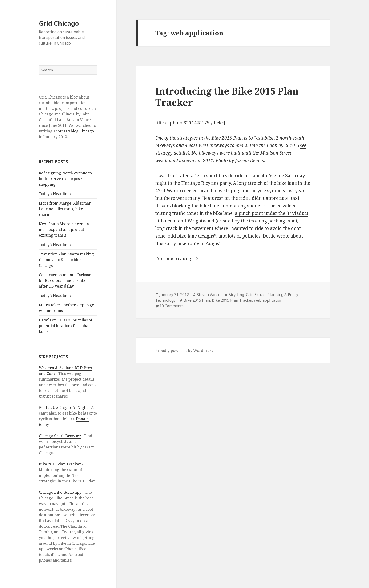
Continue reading (177, 259)
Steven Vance (209, 295)
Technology (165, 300)
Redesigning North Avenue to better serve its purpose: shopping (65, 179)
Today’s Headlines (55, 194)
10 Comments (172, 306)
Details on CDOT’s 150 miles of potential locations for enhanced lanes (68, 326)
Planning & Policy (283, 295)
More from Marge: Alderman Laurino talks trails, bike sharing (65, 209)
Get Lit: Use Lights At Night (63, 407)
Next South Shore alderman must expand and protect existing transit (64, 230)
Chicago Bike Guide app (60, 492)
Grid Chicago (59, 23)
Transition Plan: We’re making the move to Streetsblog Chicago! (66, 260)
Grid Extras (256, 295)
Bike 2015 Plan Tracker (60, 464)
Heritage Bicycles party (206, 183)
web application (268, 300)
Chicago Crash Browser (60, 436)
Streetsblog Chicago (76, 131)
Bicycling (236, 295)
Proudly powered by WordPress (184, 350)
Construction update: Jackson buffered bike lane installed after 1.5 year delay (65, 280)
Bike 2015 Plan (197, 300)
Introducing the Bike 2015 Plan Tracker (227, 97)
